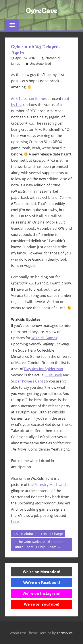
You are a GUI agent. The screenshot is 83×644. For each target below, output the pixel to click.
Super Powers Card (27, 381)
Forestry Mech (46, 485)
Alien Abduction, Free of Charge (39, 534)
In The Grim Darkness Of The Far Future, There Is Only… (38, 544)
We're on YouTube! (41, 604)
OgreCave (42, 10)
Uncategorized (40, 63)
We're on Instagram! (41, 593)
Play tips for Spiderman (44, 369)
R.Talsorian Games (31, 98)
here (15, 522)
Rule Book (54, 375)
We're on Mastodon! (41, 572)
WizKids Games (44, 338)
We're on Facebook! (42, 582)
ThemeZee (65, 633)
